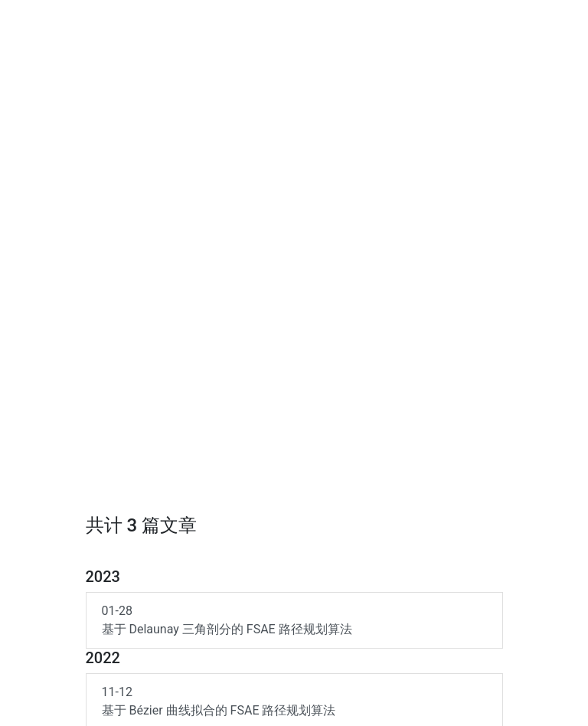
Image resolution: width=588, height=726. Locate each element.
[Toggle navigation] (560, 21)
